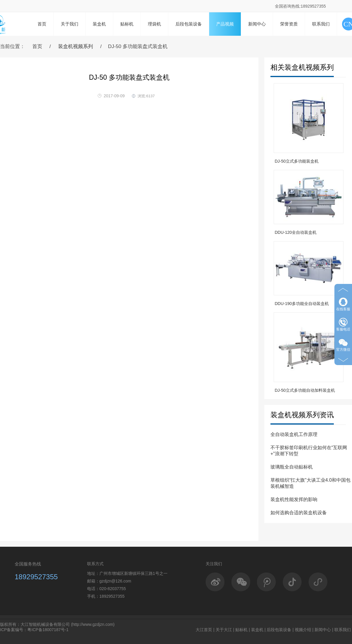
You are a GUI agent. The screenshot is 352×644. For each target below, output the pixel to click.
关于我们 (70, 24)
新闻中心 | (324, 630)
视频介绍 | (304, 630)
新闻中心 (257, 24)
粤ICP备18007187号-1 (48, 630)
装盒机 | (258, 630)
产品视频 (225, 24)
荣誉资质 (289, 24)
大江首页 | (205, 630)
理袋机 (154, 24)
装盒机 (99, 24)
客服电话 (343, 324)
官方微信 (343, 345)
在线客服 (343, 304)
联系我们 (321, 24)
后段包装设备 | (280, 630)
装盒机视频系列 (76, 46)
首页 (42, 24)
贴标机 (127, 24)
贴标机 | (243, 630)
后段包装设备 (189, 24)
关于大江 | (225, 630)
